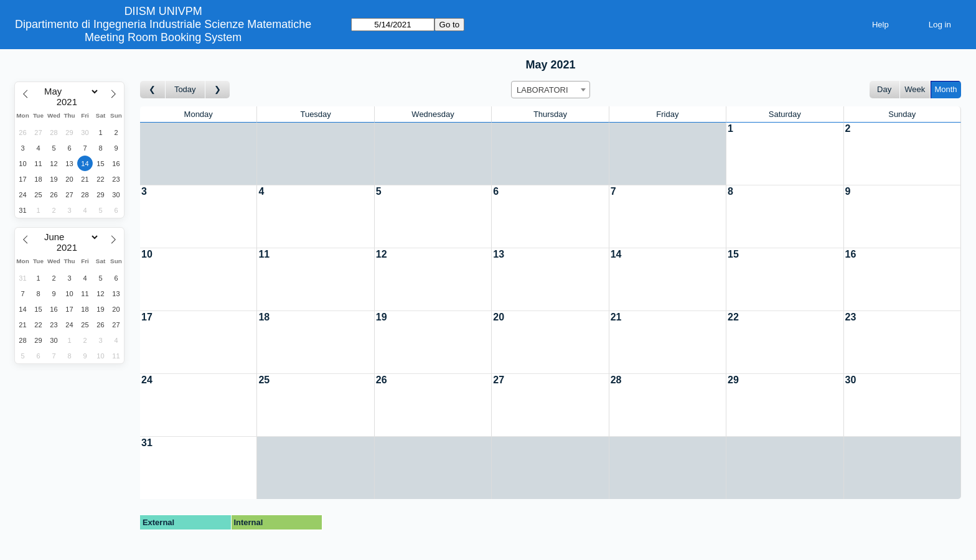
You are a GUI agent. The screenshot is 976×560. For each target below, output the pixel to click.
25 (264, 380)
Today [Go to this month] (185, 89)
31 (147, 443)
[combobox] (551, 90)
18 (264, 317)
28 (616, 380)
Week (915, 89)
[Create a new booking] (785, 154)
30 (851, 380)
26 (382, 380)
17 (147, 317)
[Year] (70, 102)
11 (264, 254)
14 (616, 254)
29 (733, 380)
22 (733, 317)
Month (945, 89)
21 (616, 317)
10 (147, 254)
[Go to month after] (218, 90)
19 (382, 317)
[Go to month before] (153, 90)
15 (733, 254)
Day (884, 89)
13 (499, 254)
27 (499, 380)
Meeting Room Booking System (163, 37)
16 (851, 254)
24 (147, 380)
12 (382, 254)
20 (499, 317)
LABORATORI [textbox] (542, 90)
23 (851, 317)
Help (880, 25)
